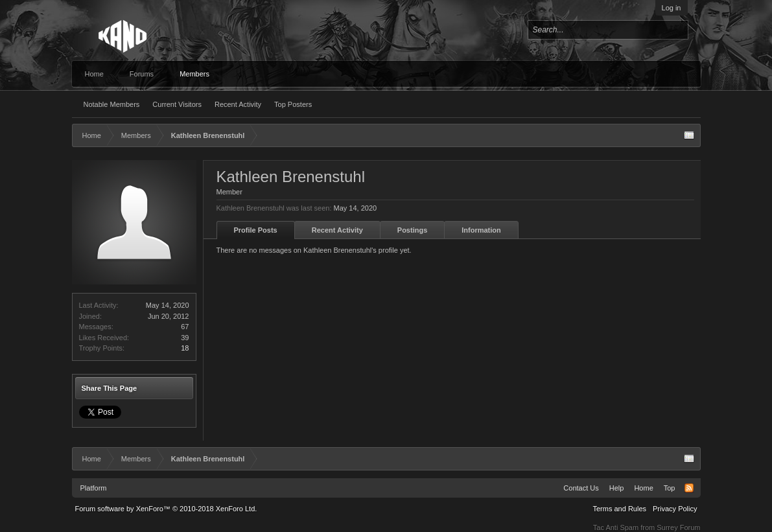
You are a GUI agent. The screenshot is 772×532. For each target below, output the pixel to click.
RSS (689, 488)
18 (185, 348)
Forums (142, 74)
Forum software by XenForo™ (166, 509)
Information (481, 230)
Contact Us (581, 488)
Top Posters (293, 104)
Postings (412, 230)
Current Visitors (177, 104)
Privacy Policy (675, 509)
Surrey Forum (678, 527)
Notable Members (112, 104)
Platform (94, 488)
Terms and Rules (619, 509)
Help (617, 488)
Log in (672, 8)
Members (194, 74)
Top (670, 488)
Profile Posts (256, 230)
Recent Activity (238, 104)
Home (94, 74)
